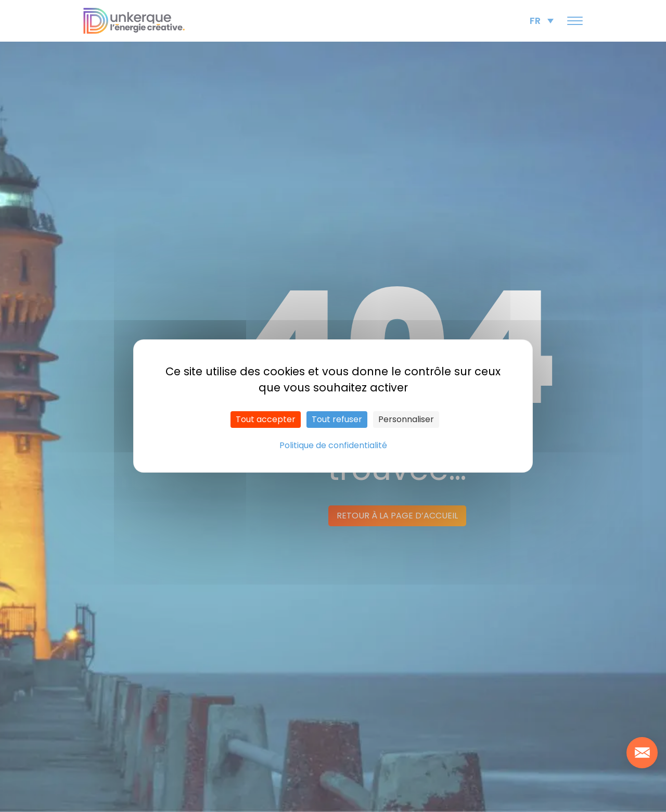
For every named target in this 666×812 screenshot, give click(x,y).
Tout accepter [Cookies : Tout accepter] (266, 419)
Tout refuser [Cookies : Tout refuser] (337, 419)
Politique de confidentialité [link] (333, 445)
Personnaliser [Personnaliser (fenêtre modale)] (406, 419)
